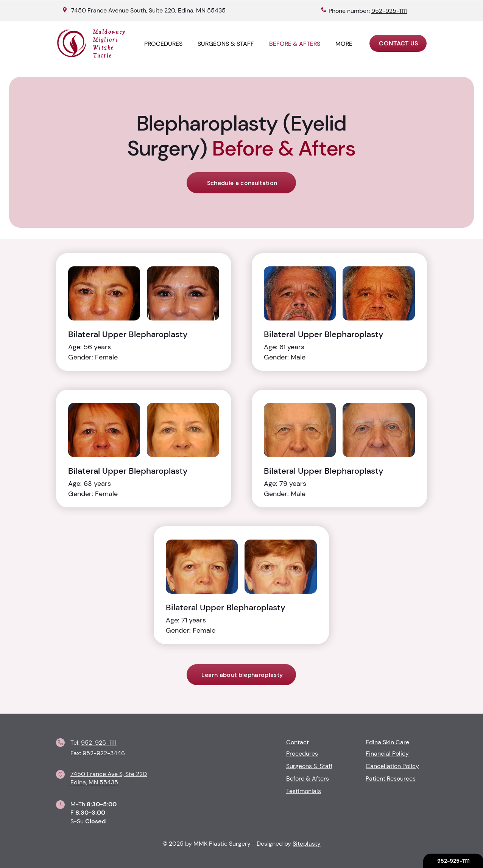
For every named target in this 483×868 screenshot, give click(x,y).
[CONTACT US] (398, 43)
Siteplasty (307, 844)
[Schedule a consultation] (241, 183)
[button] (344, 44)
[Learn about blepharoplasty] (241, 675)
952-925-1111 (99, 743)
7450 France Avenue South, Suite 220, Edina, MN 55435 (148, 10)
